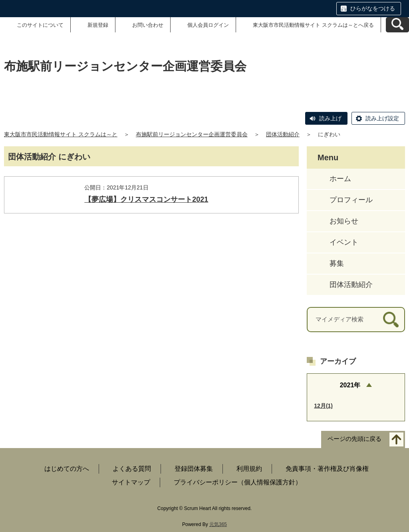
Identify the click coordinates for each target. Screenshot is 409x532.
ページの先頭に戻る (354, 439)
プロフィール (351, 200)
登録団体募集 (194, 469)
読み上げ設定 (382, 118)
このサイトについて (40, 25)
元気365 (218, 524)
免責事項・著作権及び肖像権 (327, 469)
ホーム (340, 179)
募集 (337, 263)
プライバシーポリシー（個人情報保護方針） (238, 482)
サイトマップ (131, 482)
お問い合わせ (148, 25)
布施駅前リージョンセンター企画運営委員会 (192, 134)
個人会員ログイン (208, 25)
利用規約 (249, 469)
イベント (344, 242)
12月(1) (323, 406)
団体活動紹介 (283, 134)
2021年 (350, 385)
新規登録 (98, 25)
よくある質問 (132, 469)
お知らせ (344, 221)
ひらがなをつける (373, 8)
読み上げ (330, 118)
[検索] (391, 320)
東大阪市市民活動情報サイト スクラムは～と (61, 134)
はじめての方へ (67, 469)
